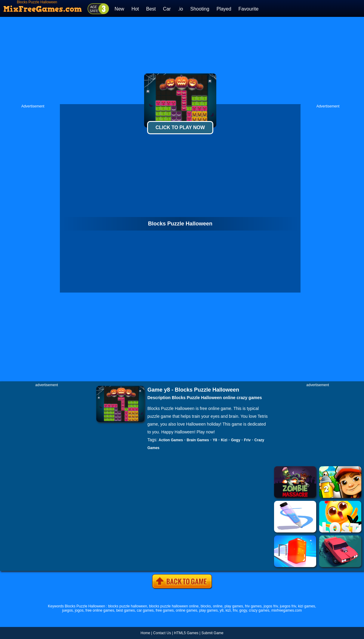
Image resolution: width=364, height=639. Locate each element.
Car (167, 9)
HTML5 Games (186, 633)
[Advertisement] (182, 60)
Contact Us (162, 633)
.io (181, 9)
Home (145, 633)
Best (151, 9)
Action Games (171, 440)
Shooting (200, 9)
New (119, 9)
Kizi (224, 440)
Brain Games (198, 440)
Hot (135, 9)
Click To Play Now (180, 127)
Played (224, 9)
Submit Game (212, 633)
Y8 (215, 440)
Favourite (249, 9)
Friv (247, 440)
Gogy (236, 440)
